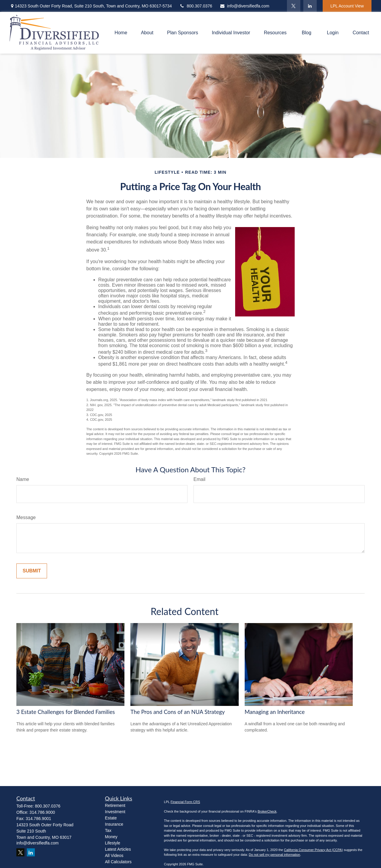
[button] (121, 33)
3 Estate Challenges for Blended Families (66, 712)
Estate (111, 818)
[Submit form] (32, 571)
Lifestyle (113, 843)
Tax (108, 830)
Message (26, 517)
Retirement (115, 805)
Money (111, 837)
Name (23, 479)
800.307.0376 (196, 6)
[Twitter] (294, 6)
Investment (115, 812)
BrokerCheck (267, 811)
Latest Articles (118, 849)
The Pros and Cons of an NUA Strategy (178, 712)
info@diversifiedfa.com (245, 6)
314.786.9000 (42, 812)
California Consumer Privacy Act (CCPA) (313, 850)
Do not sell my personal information (274, 855)
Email (199, 479)
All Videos (114, 855)
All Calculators (118, 862)
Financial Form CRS (185, 802)
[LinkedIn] (310, 6)
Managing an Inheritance (275, 712)
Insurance (114, 824)
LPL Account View (347, 6)
